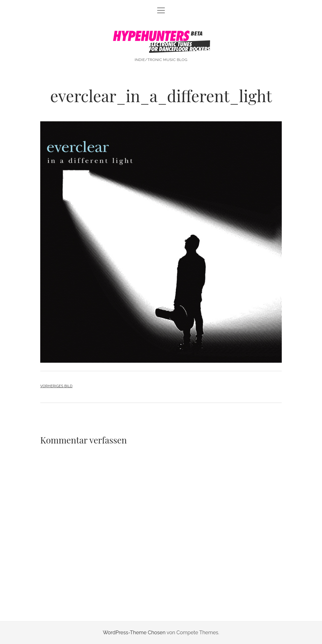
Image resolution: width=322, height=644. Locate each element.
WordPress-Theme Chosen (134, 633)
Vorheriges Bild (56, 386)
